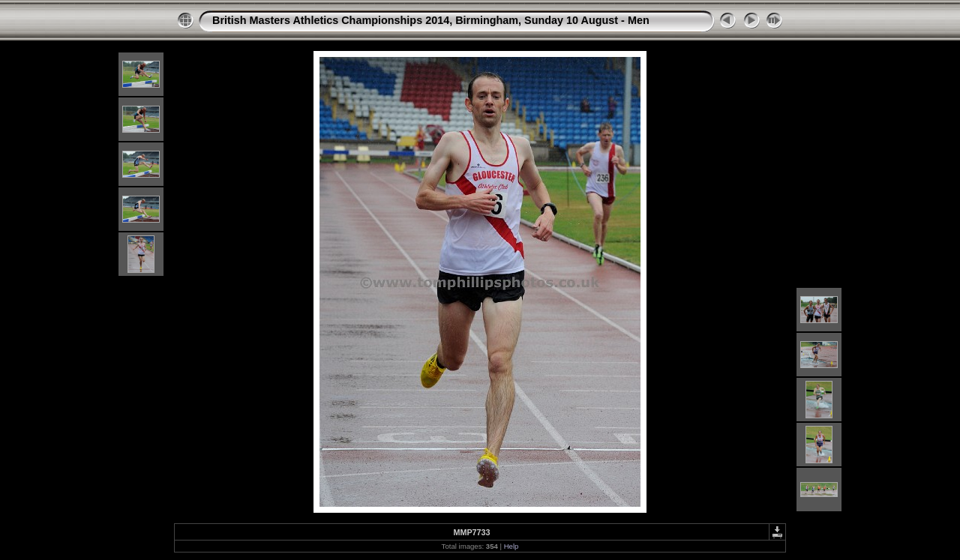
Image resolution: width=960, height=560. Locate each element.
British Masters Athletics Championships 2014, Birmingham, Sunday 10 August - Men (431, 20)
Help (511, 546)
